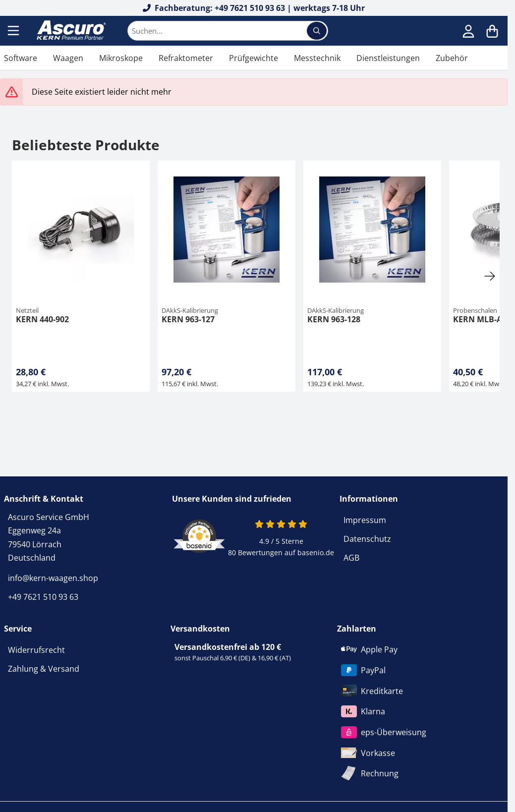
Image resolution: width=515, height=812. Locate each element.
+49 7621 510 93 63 (43, 597)
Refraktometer (186, 58)
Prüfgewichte (254, 58)
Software (21, 58)
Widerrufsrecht (36, 650)
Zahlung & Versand (44, 669)
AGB (351, 558)
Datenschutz (367, 539)
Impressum (365, 520)
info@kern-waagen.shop (53, 578)
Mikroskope (121, 58)
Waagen (68, 58)
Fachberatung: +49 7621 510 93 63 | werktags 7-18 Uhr (254, 8)
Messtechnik (317, 58)
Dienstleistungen (388, 58)
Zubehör (452, 58)
